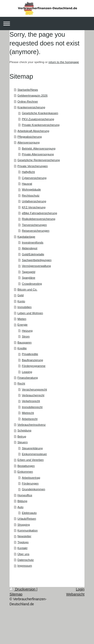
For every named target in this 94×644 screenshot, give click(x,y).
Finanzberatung (28, 378)
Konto (21, 301)
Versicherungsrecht (34, 389)
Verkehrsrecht (31, 401)
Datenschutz (26, 560)
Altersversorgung (29, 142)
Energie (23, 325)
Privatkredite (30, 354)
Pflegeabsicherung (30, 137)
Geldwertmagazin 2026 (33, 95)
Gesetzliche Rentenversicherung (39, 160)
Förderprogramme (34, 366)
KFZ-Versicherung (34, 207)
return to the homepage (64, 62)
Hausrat (27, 184)
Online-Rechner (28, 101)
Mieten (22, 319)
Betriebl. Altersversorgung (39, 148)
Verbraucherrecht (33, 395)
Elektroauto (29, 513)
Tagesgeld (28, 272)
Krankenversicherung (31, 107)
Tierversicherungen (34, 225)
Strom (26, 336)
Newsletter (24, 536)
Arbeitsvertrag (31, 478)
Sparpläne (28, 278)
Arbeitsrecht (30, 419)
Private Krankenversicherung (41, 125)
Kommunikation (28, 530)
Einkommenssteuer (34, 454)
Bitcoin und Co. (27, 289)
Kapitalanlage (26, 237)
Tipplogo (23, 542)
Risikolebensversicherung (38, 219)
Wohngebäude (31, 189)
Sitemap (16, 594)
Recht (21, 383)
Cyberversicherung (34, 178)
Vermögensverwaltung (36, 266)
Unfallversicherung (34, 201)
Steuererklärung (32, 448)
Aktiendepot (30, 248)
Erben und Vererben (31, 460)
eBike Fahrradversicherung (39, 213)
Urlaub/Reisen (27, 518)
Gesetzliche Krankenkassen (40, 113)
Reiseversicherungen (36, 231)
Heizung (27, 331)
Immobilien (25, 307)
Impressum (25, 565)
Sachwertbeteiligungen (37, 260)
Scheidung (24, 430)
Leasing (27, 372)
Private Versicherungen (33, 166)
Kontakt (23, 548)
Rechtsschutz (31, 195)
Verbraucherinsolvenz (32, 425)
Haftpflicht (28, 172)
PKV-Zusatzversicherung (38, 119)
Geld (21, 295)
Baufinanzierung (32, 360)
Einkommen (25, 472)
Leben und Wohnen (30, 313)
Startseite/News (28, 90)
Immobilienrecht (32, 407)
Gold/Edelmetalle (33, 254)
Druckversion (23, 589)
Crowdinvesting (32, 284)
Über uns (23, 554)
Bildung (22, 501)
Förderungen (30, 483)
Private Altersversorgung (38, 154)
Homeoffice (25, 495)
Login (80, 589)
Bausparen (25, 342)
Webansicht (75, 594)
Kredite (22, 348)
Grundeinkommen (33, 489)
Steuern (23, 442)
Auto (21, 507)
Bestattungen (26, 466)
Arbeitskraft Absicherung (33, 131)
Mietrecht (28, 413)
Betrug (22, 436)
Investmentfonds (33, 242)
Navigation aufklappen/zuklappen (47, 23)
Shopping (24, 525)
